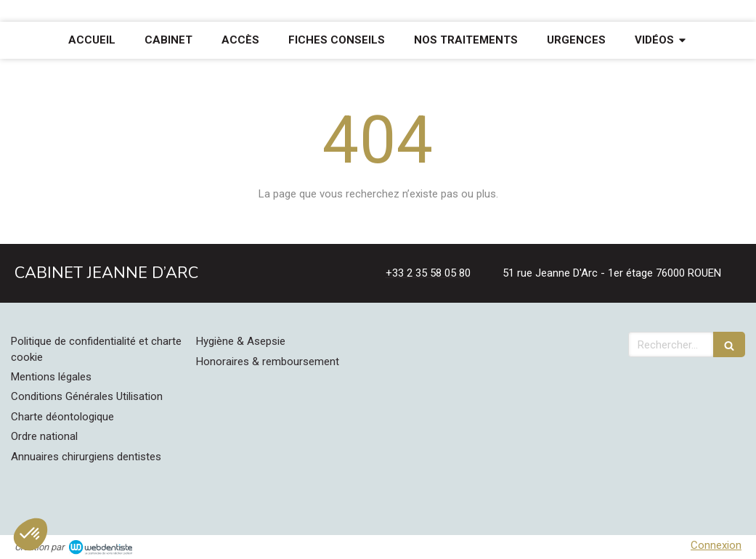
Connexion (716, 545)
